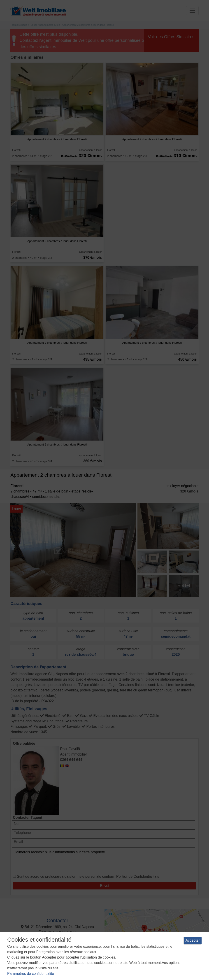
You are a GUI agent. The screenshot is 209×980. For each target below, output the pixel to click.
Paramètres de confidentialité (31, 974)
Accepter (193, 940)
